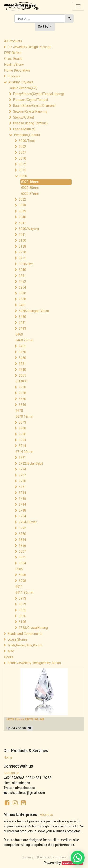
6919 (22, 604)
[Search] (69, 18)
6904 (22, 563)
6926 (22, 616)
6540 (22, 370)
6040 (22, 217)
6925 (22, 610)
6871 (22, 557)
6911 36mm (24, 593)
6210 (22, 252)
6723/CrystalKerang (33, 628)
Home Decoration (17, 70)
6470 (22, 352)
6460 (19, 334)
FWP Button (13, 53)
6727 (22, 475)
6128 (22, 246)
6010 (22, 158)
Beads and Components (25, 634)
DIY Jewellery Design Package (29, 47)
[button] (45, 27)
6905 (19, 569)
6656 (22, 405)
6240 (22, 270)
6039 (22, 211)
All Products (13, 41)
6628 (22, 393)
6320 (22, 293)
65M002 (22, 381)
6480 (22, 358)
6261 (22, 276)
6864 (22, 540)
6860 (22, 534)
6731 (22, 487)
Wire (11, 651)
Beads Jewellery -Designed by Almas (34, 663)
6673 (22, 422)
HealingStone (14, 65)
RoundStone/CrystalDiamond (34, 106)
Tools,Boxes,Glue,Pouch (25, 645)
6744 (22, 505)
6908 (22, 581)
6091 (22, 235)
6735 (22, 499)
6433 (22, 329)
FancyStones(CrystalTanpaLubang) (38, 94)
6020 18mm (30, 182)
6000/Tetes (27, 141)
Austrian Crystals (21, 82)
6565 (22, 375)
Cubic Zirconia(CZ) (24, 88)
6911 (19, 587)
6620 (22, 387)
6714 (22, 446)
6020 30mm (30, 188)
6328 (22, 299)
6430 (22, 317)
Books (9, 657)
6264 (22, 287)
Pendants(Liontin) (27, 135)
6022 (22, 199)
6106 (22, 622)
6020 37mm (30, 194)
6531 (22, 364)
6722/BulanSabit (31, 463)
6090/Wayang (29, 229)
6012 (22, 164)
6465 (22, 346)
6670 (19, 411)
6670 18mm (24, 417)
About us (46, 815)
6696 (22, 434)
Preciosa (14, 76)
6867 (22, 551)
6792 (22, 528)
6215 (22, 258)
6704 (22, 440)
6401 (22, 305)
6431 (22, 323)
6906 (22, 575)
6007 (22, 153)
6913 (22, 598)
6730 (22, 481)
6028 (22, 205)
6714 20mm (24, 452)
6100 (22, 241)
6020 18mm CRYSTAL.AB (25, 719)
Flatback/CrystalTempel (30, 100)
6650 (22, 399)
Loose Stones (17, 639)
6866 (22, 546)
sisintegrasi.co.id (72, 863)
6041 (22, 223)
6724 (22, 469)
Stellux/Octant (23, 117)
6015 (22, 170)
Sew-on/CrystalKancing (30, 111)
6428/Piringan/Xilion (34, 311)
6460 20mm (24, 340)
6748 (22, 510)
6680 (22, 428)
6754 (22, 516)
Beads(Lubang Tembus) (30, 123)
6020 (23, 176)
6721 (22, 458)
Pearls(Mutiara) (24, 129)
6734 (22, 493)
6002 (22, 147)
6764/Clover (28, 522)
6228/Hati (26, 264)
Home (8, 757)
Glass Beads (13, 59)
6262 (22, 282)
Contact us (11, 773)
